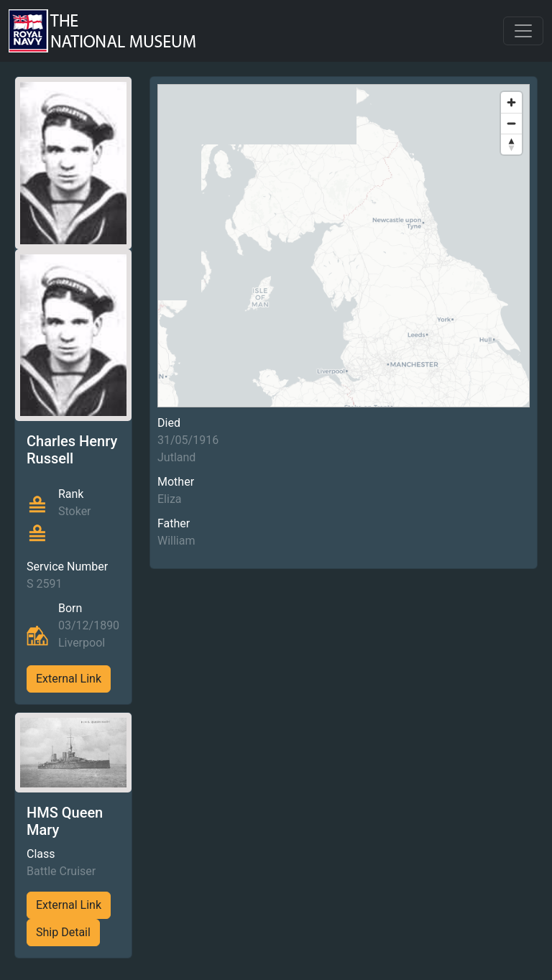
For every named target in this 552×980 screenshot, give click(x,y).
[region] (344, 246)
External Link (69, 679)
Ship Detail (63, 932)
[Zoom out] (511, 123)
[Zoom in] (511, 102)
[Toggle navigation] (523, 31)
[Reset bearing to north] (511, 144)
